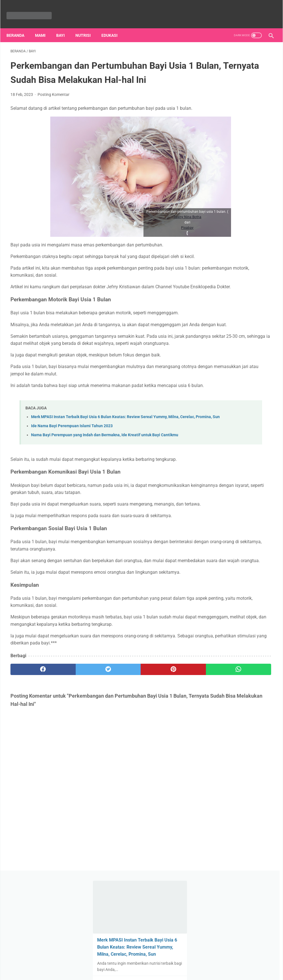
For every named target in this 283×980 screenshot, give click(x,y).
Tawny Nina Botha (141, 229)
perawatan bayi (248, 566)
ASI (229, 587)
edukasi (215, 577)
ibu (225, 566)
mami (233, 577)
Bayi (64, 26)
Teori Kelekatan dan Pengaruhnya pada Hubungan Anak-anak (232, 412)
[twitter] (76, 758)
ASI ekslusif (249, 587)
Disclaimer (192, 959)
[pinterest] (120, 758)
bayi (212, 566)
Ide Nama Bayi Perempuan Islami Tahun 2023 (72, 480)
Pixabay (141, 239)
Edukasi (113, 26)
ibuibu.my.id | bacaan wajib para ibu (150, 971)
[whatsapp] (163, 758)
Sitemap (139, 959)
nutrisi (87, 26)
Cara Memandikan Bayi (233, 322)
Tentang (89, 959)
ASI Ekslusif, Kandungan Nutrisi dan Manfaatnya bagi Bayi (238, 189)
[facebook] (32, 758)
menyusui (254, 577)
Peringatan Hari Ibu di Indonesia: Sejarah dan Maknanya (233, 364)
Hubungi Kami (165, 959)
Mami (44, 26)
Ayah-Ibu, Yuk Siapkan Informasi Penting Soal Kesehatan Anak (233, 281)
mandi (248, 598)
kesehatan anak (222, 598)
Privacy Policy (114, 959)
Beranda (19, 26)
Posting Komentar (54, 103)
